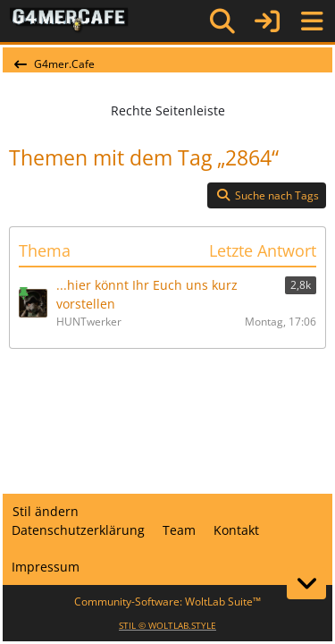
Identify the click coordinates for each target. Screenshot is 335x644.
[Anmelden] (267, 21)
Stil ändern (46, 511)
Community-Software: (167, 602)
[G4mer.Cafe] (69, 21)
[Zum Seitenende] (306, 583)
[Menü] (312, 21)
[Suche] (222, 21)
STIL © (167, 625)
